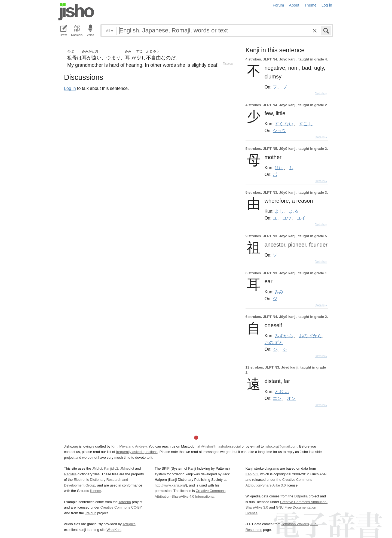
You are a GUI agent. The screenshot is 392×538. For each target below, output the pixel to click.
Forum (278, 5)
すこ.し (306, 124)
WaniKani (114, 530)
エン (277, 398)
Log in (327, 5)
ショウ (279, 130)
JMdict (97, 468)
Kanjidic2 (111, 468)
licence (96, 491)
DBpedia (301, 496)
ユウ (287, 218)
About (294, 5)
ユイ (301, 218)
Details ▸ (321, 94)
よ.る (294, 211)
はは (279, 168)
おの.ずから (310, 336)
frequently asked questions (137, 452)
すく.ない (284, 124)
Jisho (76, 12)
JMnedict (127, 468)
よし (279, 211)
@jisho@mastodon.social (221, 446)
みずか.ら (284, 336)
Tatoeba (228, 64)
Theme (310, 5)
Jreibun (91, 513)
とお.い (282, 391)
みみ (279, 292)
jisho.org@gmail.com (281, 446)
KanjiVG (252, 474)
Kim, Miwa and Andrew (129, 446)
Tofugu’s (129, 524)
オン (291, 398)
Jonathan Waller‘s (295, 524)
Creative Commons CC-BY (121, 507)
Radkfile (70, 474)
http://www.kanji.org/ (170, 485)
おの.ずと (274, 342)
